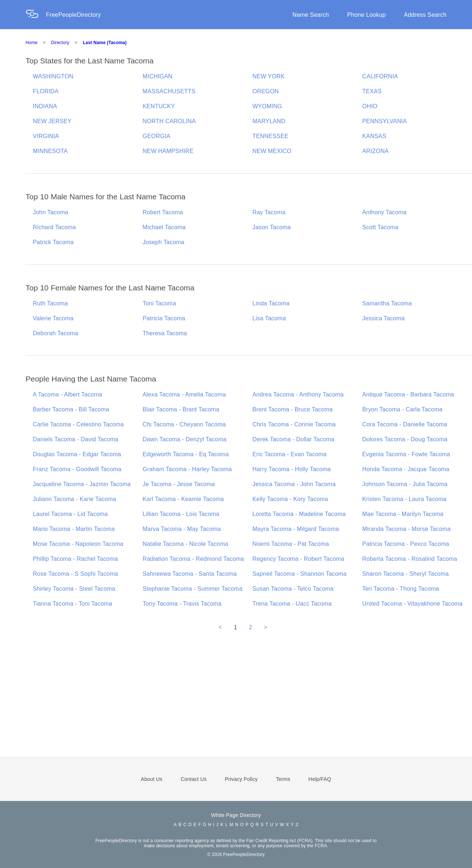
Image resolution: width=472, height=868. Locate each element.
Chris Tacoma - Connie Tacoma (294, 424)
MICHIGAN (158, 76)
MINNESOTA (50, 151)
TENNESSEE (270, 136)
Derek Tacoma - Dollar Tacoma (293, 439)
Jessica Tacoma (383, 318)
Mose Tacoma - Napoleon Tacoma (78, 544)
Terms (283, 779)
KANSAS (374, 136)
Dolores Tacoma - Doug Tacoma (405, 439)
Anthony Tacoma (384, 212)
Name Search (311, 15)
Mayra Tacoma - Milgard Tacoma (296, 529)
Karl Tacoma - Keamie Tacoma (183, 499)
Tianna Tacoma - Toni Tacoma (72, 604)
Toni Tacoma (159, 303)
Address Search (425, 15)
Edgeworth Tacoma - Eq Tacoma (186, 454)
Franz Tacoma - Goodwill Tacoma (77, 469)
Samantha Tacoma (387, 303)
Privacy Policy (241, 779)
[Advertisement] (236, 704)
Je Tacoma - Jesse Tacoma (179, 484)
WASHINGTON (53, 76)
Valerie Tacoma (53, 318)
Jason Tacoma (272, 227)
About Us (152, 779)
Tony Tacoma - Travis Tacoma (182, 604)
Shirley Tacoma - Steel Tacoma (74, 589)
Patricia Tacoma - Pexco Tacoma (406, 544)
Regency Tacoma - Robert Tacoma (298, 559)
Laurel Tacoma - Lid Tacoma (70, 514)
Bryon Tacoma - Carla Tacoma (402, 409)
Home (32, 43)
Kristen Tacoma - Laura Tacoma (404, 499)
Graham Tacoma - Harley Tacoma (187, 469)
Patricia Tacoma (164, 318)
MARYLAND (269, 121)
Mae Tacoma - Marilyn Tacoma (403, 514)
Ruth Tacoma (50, 303)
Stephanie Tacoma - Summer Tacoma (193, 589)
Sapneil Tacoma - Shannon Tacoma (299, 574)
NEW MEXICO (272, 151)
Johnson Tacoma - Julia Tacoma (405, 484)
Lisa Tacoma (269, 318)
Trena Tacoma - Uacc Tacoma (292, 604)
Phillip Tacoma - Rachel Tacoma (75, 559)
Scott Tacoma (380, 227)
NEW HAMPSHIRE (168, 151)
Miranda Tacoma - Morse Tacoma (407, 529)
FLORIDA (46, 91)
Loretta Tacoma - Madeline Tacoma (299, 514)
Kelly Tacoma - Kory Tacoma (290, 499)
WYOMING (267, 106)
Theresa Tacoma (165, 333)
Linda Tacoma (271, 303)
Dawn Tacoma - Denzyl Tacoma (185, 439)
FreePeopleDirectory (73, 15)
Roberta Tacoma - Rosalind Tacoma (410, 559)
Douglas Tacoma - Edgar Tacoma (77, 454)
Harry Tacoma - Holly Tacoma (292, 469)
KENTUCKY (159, 106)
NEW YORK (268, 76)
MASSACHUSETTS (169, 91)
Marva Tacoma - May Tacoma (182, 529)
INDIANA (45, 106)
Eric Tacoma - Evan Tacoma (290, 454)
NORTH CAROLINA (169, 121)
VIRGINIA (46, 136)
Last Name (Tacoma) (105, 43)
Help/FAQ (320, 779)
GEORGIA (156, 136)
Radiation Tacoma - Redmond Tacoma (193, 559)
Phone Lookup (367, 15)
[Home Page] (36, 15)
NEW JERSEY (52, 121)
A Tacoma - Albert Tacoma (67, 394)
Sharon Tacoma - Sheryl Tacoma (405, 574)
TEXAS (372, 91)
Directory (60, 43)
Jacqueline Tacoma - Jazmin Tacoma (82, 484)
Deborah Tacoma (55, 333)
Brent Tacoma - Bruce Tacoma (293, 409)
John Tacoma (51, 212)
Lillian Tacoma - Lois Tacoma (181, 514)
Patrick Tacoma (53, 242)
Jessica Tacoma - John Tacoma (294, 484)
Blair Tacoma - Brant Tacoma (181, 409)
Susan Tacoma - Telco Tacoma (293, 589)
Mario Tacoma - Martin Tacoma (74, 529)
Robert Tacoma (163, 212)
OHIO (370, 106)
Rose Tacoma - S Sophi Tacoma (76, 574)
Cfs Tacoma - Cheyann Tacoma (184, 424)
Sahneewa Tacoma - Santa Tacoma (190, 574)
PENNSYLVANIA (385, 121)
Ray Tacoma (269, 212)
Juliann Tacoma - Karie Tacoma (74, 499)
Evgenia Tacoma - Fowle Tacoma (406, 454)
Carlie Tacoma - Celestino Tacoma (78, 424)
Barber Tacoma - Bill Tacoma (71, 409)
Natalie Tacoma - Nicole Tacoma (185, 544)
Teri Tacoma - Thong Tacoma (401, 589)
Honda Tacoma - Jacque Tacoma (406, 469)
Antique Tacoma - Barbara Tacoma (408, 394)
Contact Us (194, 779)
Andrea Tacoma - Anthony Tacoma (298, 394)
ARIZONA (376, 151)
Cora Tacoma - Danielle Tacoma (405, 424)
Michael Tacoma (164, 227)
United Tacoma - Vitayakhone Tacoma (412, 604)
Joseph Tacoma (163, 242)
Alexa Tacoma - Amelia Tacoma (184, 394)
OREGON (266, 91)
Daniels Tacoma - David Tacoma (76, 439)
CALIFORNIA (380, 76)
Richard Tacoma (54, 227)
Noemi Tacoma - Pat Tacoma (291, 544)
